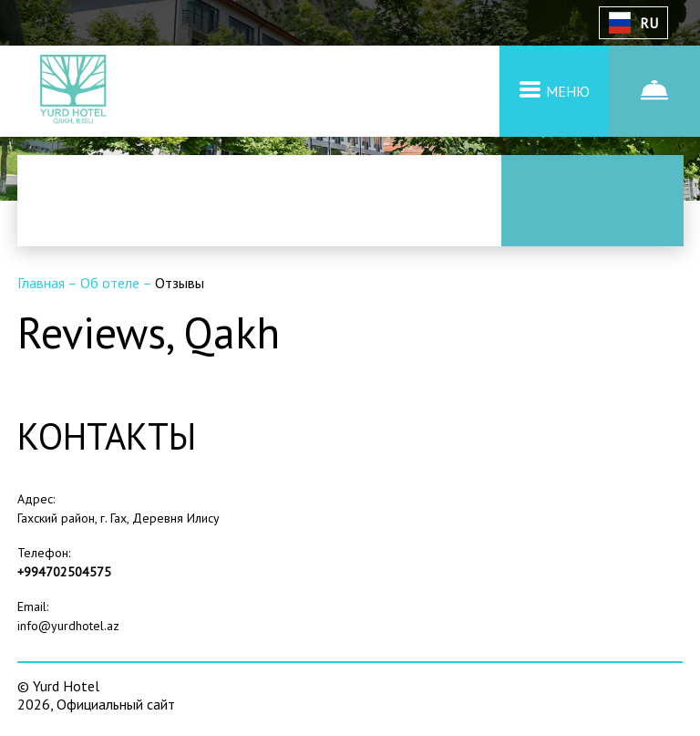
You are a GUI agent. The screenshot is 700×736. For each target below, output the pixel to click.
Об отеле (111, 283)
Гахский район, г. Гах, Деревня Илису (118, 518)
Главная (42, 283)
